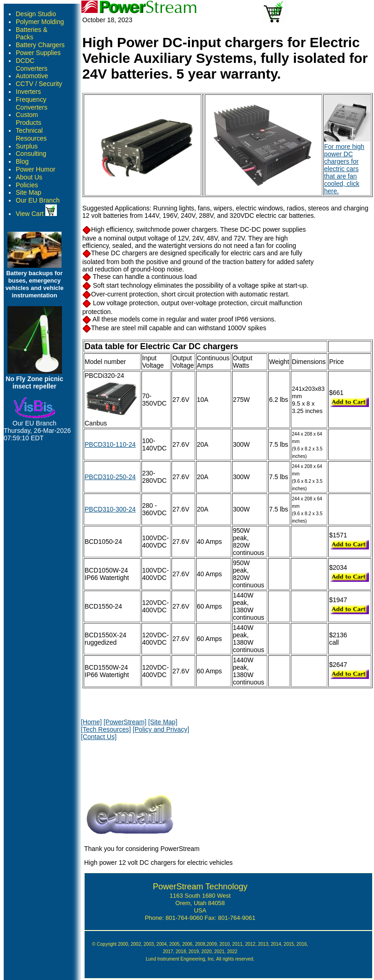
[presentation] (151, 765)
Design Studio (36, 14)
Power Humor (36, 169)
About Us (29, 177)
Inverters (28, 92)
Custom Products (28, 119)
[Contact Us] (99, 737)
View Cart (36, 214)
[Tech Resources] (106, 729)
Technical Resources (31, 134)
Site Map (28, 192)
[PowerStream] (125, 722)
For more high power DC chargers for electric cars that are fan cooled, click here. (347, 165)
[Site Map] (163, 722)
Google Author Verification (200, 966)
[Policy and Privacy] (161, 729)
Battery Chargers (40, 45)
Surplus (27, 146)
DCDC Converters (31, 65)
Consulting (31, 154)
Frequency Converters (31, 103)
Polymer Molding (40, 22)
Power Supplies (38, 53)
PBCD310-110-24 (110, 444)
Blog (22, 161)
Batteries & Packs (31, 34)
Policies (27, 185)
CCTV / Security (39, 84)
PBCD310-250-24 (110, 477)
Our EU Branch (38, 200)
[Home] (91, 722)
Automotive (32, 76)
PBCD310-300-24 (110, 509)
